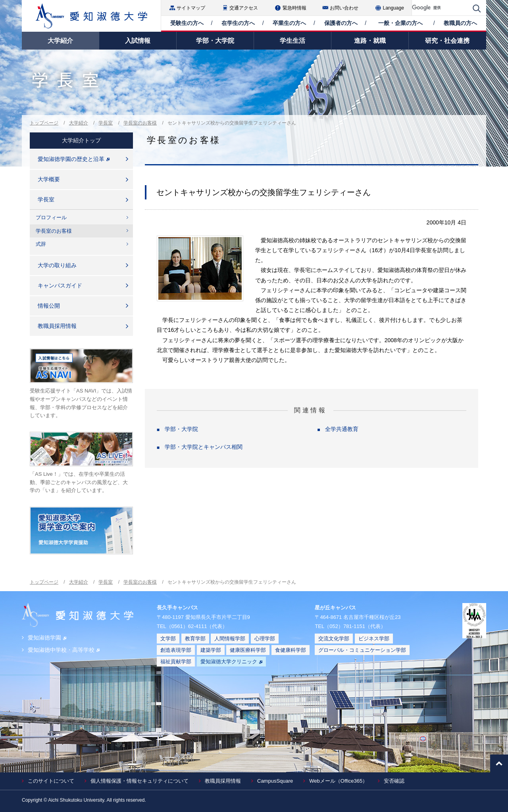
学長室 (106, 123)
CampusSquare (275, 781)
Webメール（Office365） (338, 781)
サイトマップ (191, 8)
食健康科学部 (291, 650)
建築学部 (211, 650)
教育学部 (195, 639)
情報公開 (49, 306)
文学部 (168, 639)
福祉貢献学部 (176, 662)
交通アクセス (244, 8)
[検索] (440, 8)
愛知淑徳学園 (47, 638)
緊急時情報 (294, 8)
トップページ (44, 123)
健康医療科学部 (248, 650)
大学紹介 (79, 123)
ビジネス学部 (374, 639)
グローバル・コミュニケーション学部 (362, 650)
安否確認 (394, 781)
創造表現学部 (176, 650)
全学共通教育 (342, 429)
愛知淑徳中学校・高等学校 (64, 650)
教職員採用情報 (57, 326)
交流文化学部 (334, 639)
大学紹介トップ (81, 140)
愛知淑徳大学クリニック (231, 662)
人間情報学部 (230, 639)
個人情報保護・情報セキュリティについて (140, 781)
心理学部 (265, 639)
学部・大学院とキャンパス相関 (204, 447)
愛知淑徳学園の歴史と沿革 (74, 159)
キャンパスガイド (60, 285)
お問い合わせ (344, 8)
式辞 (41, 244)
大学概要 (49, 179)
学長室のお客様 (140, 123)
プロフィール (51, 217)
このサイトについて (51, 781)
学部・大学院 (181, 429)
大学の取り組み (57, 265)
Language (394, 8)
